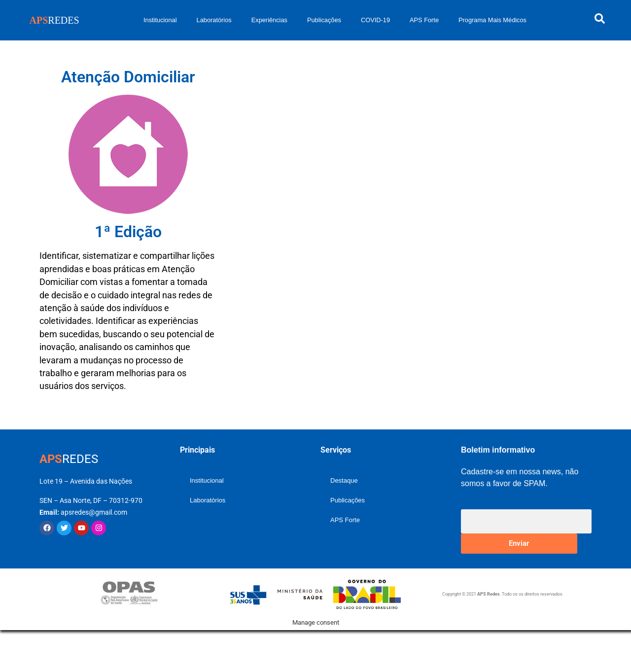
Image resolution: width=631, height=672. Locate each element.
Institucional (160, 20)
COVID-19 (375, 20)
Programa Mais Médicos (492, 20)
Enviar (519, 543)
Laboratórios (214, 20)
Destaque (344, 480)
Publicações (324, 20)
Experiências (269, 20)
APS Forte (424, 20)
